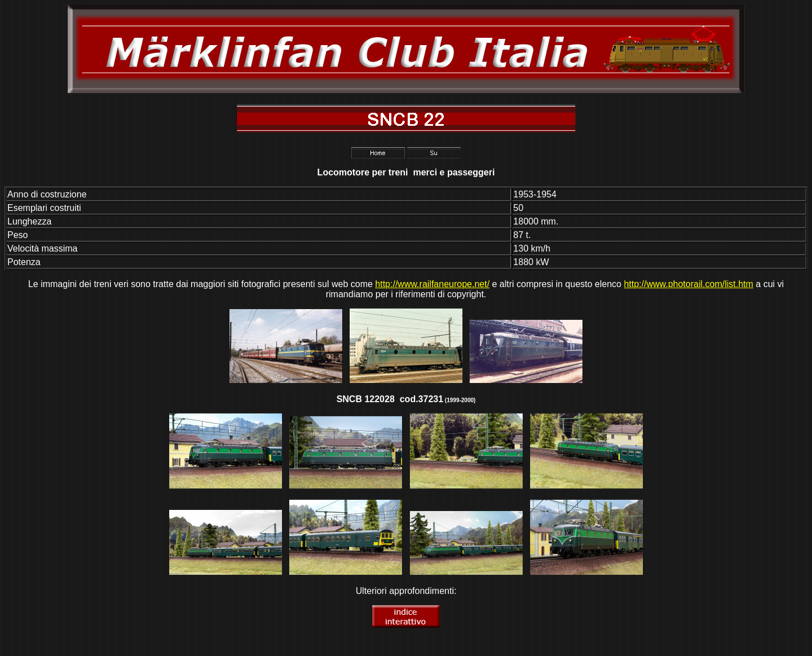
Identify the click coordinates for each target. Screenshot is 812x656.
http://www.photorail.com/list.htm (688, 284)
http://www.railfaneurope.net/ (432, 284)
